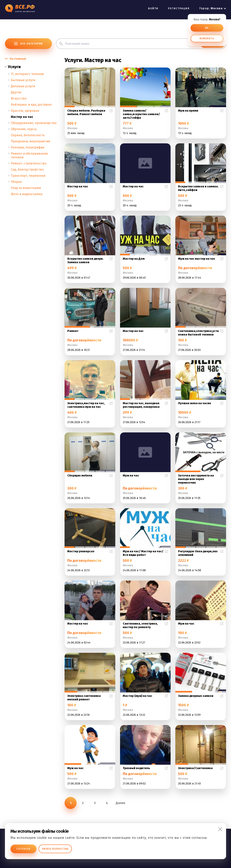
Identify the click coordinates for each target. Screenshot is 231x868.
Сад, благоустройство (27, 170)
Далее (120, 803)
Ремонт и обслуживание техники (29, 155)
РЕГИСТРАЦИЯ (179, 8)
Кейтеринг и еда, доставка (31, 105)
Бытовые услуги (23, 80)
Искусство (19, 98)
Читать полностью (55, 849)
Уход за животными (26, 188)
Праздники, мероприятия (31, 141)
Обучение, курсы (24, 129)
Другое (16, 92)
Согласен (23, 849)
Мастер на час (22, 117)
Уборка (16, 182)
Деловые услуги (23, 86)
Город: (211, 8)
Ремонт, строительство (29, 163)
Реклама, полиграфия (28, 147)
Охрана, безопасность (28, 135)
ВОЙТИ (153, 8)
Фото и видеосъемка (27, 194)
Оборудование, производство (34, 123)
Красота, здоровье (25, 111)
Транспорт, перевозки (28, 176)
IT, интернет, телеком (27, 74)
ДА (207, 28)
